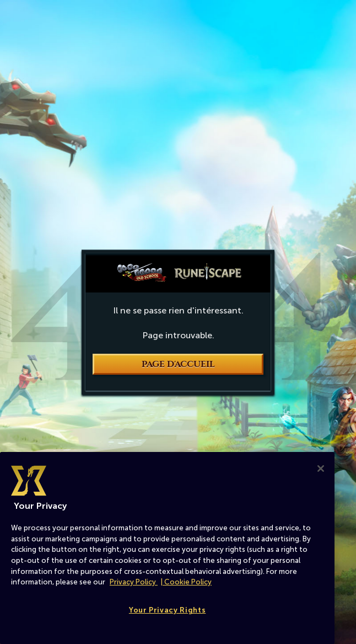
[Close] (321, 469)
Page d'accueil (178, 364)
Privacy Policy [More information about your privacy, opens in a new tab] (134, 582)
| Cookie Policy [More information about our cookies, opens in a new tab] (186, 582)
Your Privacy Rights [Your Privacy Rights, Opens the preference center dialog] (167, 610)
